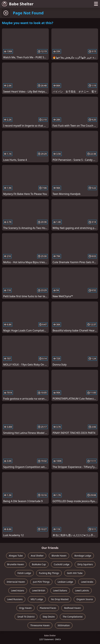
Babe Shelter (18, 4)
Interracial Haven (16, 582)
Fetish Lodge (24, 573)
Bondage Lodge (83, 556)
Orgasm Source (85, 599)
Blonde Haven (59, 556)
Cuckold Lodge (62, 564)
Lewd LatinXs (82, 590)
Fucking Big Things (49, 573)
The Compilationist (73, 617)
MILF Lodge (37, 599)
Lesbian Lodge (65, 582)
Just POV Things (41, 582)
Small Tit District (26, 617)
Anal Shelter (37, 556)
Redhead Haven (72, 608)
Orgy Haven (25, 608)
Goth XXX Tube (75, 573)
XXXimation (64, 625)
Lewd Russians (15, 599)
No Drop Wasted (60, 599)
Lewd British (39, 590)
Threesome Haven (40, 625)
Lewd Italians (60, 590)
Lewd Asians (18, 590)
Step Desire (49, 617)
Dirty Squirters (85, 564)
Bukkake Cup (39, 564)
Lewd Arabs (87, 582)
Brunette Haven (16, 564)
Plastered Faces (48, 608)
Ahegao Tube (16, 556)
